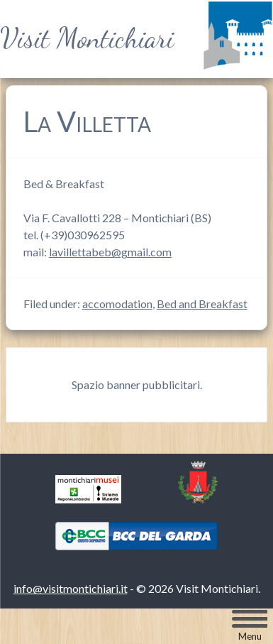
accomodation (117, 304)
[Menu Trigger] (250, 626)
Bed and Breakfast (202, 304)
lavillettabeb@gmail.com (110, 252)
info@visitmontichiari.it (71, 588)
